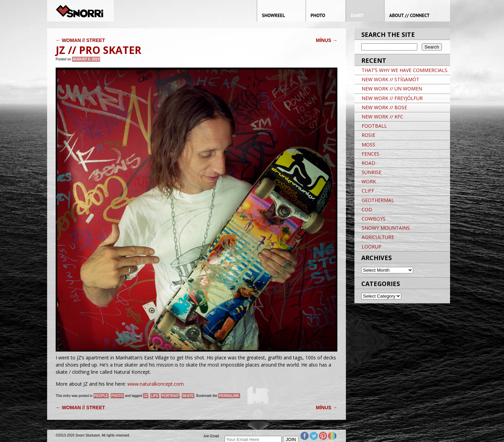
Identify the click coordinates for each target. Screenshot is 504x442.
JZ (146, 396)
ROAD (368, 163)
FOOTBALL (374, 126)
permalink (229, 396)
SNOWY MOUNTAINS (386, 228)
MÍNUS (327, 40)
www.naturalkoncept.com (156, 384)
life (155, 396)
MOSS (368, 145)
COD (367, 209)
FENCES (370, 154)
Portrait (170, 396)
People (101, 396)
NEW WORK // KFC (382, 117)
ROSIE (368, 135)
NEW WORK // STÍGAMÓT (390, 79)
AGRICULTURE (378, 237)
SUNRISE (372, 172)
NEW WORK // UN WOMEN (392, 89)
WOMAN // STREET (80, 40)
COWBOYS (374, 219)
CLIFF (368, 191)
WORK (369, 181)
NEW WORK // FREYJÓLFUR (392, 98)
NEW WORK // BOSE (384, 107)
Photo (117, 396)
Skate (188, 396)
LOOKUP (372, 247)
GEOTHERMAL (378, 200)
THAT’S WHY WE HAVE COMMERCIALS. (405, 70)
